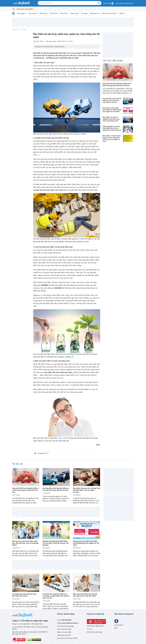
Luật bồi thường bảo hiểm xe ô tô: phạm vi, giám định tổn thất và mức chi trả (56, 596)
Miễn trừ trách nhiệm (64, 632)
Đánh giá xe (94, 13)
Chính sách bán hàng (64, 629)
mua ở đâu (62, 438)
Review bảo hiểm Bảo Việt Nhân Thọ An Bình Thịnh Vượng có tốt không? (56, 543)
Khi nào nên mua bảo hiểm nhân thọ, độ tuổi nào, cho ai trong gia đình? (25, 543)
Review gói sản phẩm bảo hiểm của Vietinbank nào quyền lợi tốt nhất (112, 110)
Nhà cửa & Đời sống (109, 13)
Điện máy (43, 13)
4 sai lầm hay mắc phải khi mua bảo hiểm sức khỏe (24, 595)
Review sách (75, 13)
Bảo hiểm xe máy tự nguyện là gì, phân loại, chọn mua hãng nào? (111, 119)
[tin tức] (13, 13)
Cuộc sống (32, 13)
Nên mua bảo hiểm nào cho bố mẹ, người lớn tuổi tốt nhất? (85, 595)
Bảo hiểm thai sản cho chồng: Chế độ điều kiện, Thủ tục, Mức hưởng (87, 490)
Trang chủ (16, 29)
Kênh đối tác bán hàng (94, 632)
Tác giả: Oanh (38, 41)
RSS (116, 628)
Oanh (98, 445)
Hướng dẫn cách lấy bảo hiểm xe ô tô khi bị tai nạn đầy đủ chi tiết (112, 100)
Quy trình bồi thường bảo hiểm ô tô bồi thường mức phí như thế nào (117, 84)
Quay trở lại (43, 453)
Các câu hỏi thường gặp (65, 626)
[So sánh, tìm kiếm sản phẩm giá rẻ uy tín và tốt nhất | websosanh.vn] (21, 3)
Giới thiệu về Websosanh (95, 626)
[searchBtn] (99, 3)
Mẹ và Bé (63, 13)
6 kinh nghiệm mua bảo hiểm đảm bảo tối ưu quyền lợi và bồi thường (112, 128)
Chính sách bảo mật (64, 635)
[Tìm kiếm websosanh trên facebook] (116, 621)
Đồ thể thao (54, 13)
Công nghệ (21, 13)
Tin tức (24, 29)
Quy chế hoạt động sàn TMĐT (67, 638)
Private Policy (119, 625)
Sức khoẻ (84, 13)
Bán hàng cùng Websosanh (125, 3)
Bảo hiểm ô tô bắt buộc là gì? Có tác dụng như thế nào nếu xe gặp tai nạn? (112, 138)
